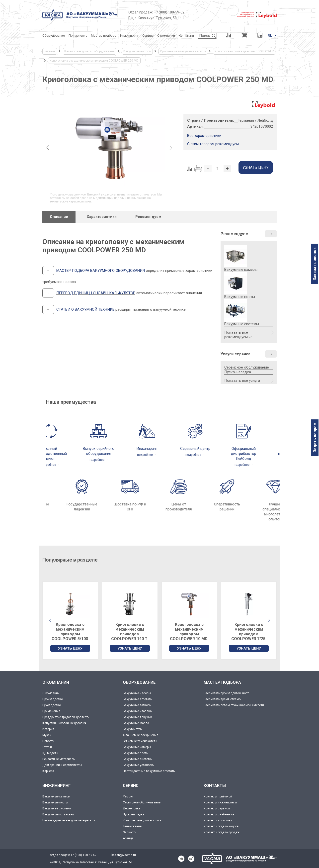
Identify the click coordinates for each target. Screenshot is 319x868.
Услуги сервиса (236, 354)
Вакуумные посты (136, 753)
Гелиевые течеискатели (140, 741)
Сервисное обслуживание (247, 367)
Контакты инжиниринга (220, 802)
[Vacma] (80, 15)
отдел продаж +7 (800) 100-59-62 (73, 855)
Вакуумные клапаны (138, 711)
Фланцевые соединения (141, 735)
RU (270, 36)
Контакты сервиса (217, 808)
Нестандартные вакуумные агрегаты (149, 771)
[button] (269, 620)
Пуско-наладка (238, 372)
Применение (51, 711)
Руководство (52, 705)
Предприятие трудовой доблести (66, 717)
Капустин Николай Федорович (64, 723)
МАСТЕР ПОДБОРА (222, 682)
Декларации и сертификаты (62, 765)
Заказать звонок (315, 264)
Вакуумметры (133, 729)
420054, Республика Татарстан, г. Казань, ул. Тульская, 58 (91, 862)
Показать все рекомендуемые (238, 335)
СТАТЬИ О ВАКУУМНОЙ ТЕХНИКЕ (85, 309)
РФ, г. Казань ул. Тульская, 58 (153, 18)
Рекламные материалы (59, 759)
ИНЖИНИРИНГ (56, 786)
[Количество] (218, 169)
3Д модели (50, 753)
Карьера (48, 771)
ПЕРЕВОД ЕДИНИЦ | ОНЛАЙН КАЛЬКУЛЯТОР (96, 293)
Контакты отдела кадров (221, 826)
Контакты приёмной (218, 796)
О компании (51, 693)
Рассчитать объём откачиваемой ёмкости (234, 705)
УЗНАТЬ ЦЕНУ (70, 648)
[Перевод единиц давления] (260, 36)
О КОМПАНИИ (56, 682)
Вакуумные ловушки (137, 717)
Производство (53, 699)
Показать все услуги (242, 381)
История (48, 729)
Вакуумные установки (139, 765)
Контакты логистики (218, 820)
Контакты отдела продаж (222, 832)
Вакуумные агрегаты (138, 699)
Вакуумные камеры (137, 747)
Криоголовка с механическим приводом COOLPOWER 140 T (130, 632)
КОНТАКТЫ (215, 786)
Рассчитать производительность (227, 693)
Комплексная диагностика (142, 820)
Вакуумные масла (136, 723)
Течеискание (132, 826)
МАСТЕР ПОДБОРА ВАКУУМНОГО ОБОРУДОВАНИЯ (101, 271)
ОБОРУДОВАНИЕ (139, 682)
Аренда (128, 838)
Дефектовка (132, 808)
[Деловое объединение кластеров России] (211, 15)
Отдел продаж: (141, 12)
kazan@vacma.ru (124, 855)
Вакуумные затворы (137, 705)
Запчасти (130, 832)
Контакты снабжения (219, 814)
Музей (47, 735)
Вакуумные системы (138, 759)
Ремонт (128, 796)
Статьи (47, 747)
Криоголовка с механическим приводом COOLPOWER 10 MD (189, 632)
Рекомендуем (235, 234)
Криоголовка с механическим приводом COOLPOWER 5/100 (70, 632)
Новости (48, 741)
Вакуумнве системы (57, 808)
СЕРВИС (131, 786)
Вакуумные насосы (137, 693)
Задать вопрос (315, 438)
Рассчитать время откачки (223, 699)
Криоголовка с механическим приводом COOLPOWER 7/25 (249, 632)
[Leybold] (257, 15)
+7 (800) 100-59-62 (169, 12)
